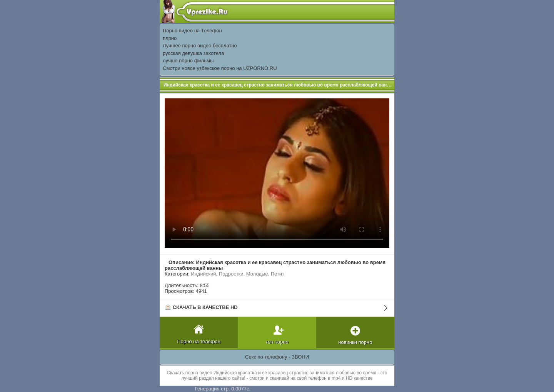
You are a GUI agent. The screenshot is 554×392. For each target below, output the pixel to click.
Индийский (203, 274)
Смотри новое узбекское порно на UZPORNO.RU (220, 68)
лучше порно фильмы (188, 61)
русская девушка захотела (193, 53)
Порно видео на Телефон (192, 31)
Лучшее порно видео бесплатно (200, 46)
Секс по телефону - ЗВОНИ (277, 357)
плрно (170, 38)
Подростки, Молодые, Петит (252, 274)
